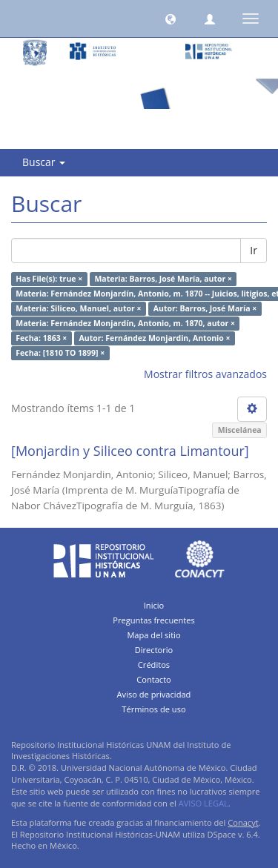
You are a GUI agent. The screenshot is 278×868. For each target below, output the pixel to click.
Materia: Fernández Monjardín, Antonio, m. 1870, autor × (125, 323)
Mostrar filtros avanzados (205, 374)
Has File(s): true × (49, 279)
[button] (171, 19)
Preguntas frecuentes (153, 620)
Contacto (154, 679)
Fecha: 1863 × (41, 338)
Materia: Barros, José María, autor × (163, 279)
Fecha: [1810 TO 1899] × (60, 353)
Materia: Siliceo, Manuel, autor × (78, 308)
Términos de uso (153, 709)
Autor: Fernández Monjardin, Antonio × (155, 338)
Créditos (154, 665)
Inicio (154, 605)
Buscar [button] (44, 162)
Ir (254, 250)
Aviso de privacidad (154, 694)
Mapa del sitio (153, 635)
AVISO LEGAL (203, 803)
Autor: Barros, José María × (205, 308)
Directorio (154, 650)
